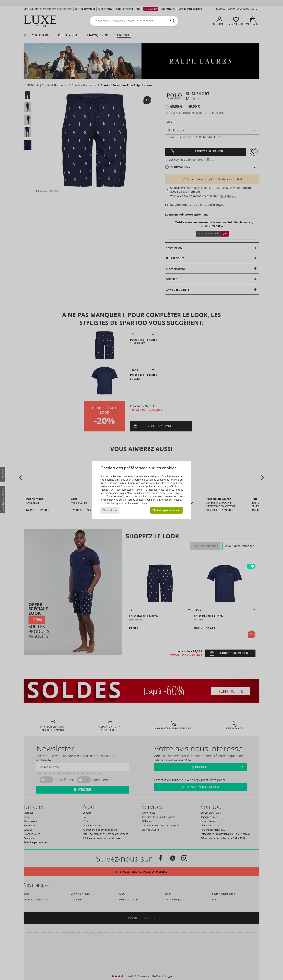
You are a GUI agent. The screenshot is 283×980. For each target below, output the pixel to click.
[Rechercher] (172, 21)
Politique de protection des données (131, 503)
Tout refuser (110, 510)
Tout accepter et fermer (166, 510)
